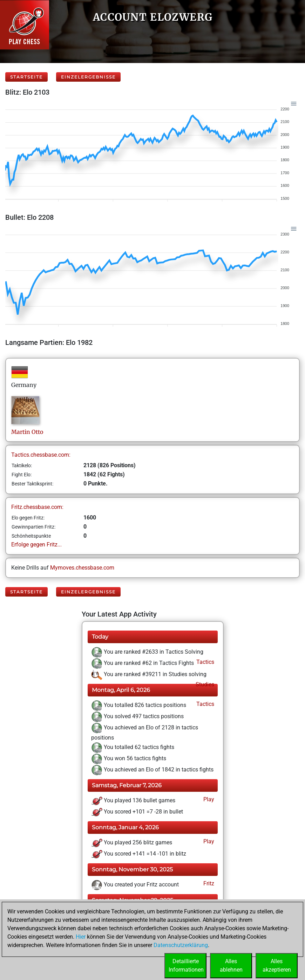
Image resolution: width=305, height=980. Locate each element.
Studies (204, 684)
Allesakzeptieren (277, 965)
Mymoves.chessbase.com (82, 568)
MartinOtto (27, 432)
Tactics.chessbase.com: (41, 455)
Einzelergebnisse (88, 77)
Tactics (205, 662)
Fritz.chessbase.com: (37, 507)
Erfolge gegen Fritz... (36, 545)
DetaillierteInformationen (186, 965)
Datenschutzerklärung (181, 945)
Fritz (208, 883)
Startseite (26, 77)
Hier (81, 937)
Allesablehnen (231, 965)
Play (208, 799)
